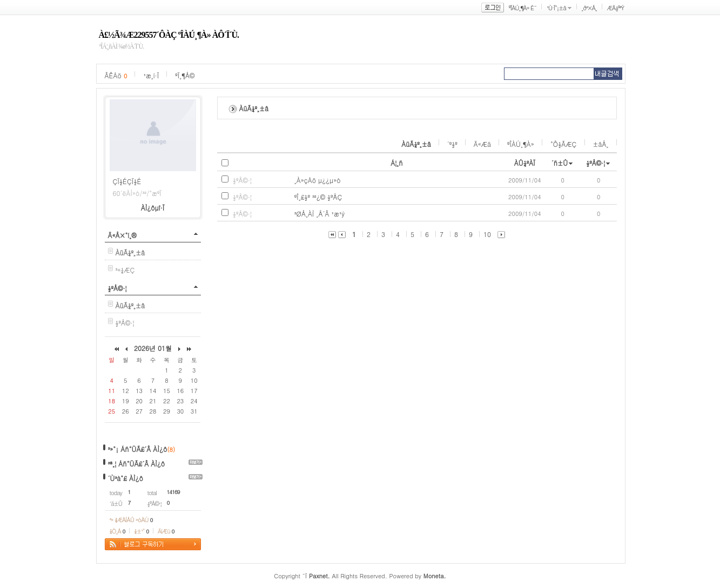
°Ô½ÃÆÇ (564, 144)
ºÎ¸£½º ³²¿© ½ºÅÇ (318, 197)
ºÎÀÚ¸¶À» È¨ (523, 8)
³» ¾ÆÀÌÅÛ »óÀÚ (131, 520)
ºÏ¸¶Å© (185, 75)
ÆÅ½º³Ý (616, 8)
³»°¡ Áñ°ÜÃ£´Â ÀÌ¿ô (138, 449)
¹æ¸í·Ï (151, 75)
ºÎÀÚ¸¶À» (521, 144)
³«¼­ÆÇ (125, 270)
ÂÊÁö (116, 75)
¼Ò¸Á (117, 531)
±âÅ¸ (601, 144)
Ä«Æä (482, 144)
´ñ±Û (560, 163)
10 (487, 234)
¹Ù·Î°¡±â (556, 8)
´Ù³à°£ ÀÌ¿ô (126, 478)
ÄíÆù (166, 531)
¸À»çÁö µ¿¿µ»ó (318, 180)
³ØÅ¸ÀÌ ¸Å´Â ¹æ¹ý (320, 214)
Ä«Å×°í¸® (122, 235)
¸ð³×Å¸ (589, 8)
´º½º (452, 144)
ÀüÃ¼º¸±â (416, 144)
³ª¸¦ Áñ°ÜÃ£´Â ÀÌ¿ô (137, 464)
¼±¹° (141, 531)
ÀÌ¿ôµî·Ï (153, 208)
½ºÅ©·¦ (117, 288)
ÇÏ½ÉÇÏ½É (127, 181)
